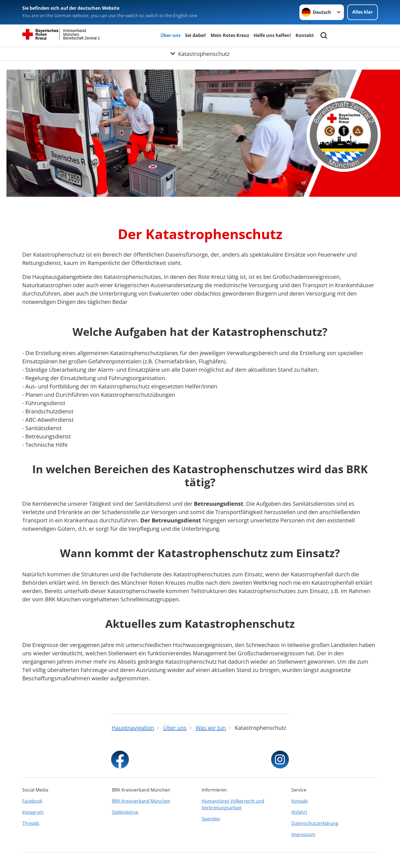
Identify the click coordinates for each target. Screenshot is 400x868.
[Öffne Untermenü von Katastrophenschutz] (200, 54)
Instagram (33, 812)
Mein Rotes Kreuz (230, 35)
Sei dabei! (196, 35)
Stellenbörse (125, 812)
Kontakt (305, 35)
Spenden (211, 819)
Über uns (171, 35)
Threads (31, 823)
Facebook (32, 801)
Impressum (303, 834)
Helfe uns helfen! (272, 35)
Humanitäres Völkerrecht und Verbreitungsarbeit (233, 804)
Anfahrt (299, 812)
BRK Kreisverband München (141, 801)
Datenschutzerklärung (315, 823)
